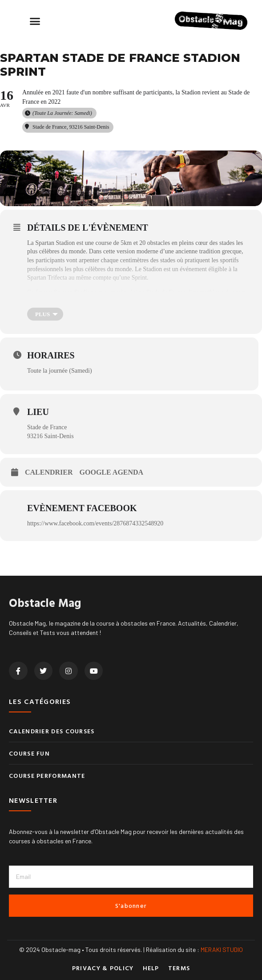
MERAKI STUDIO (222, 950)
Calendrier (49, 472)
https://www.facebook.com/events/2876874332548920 (95, 523)
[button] (35, 21)
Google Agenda (112, 472)
